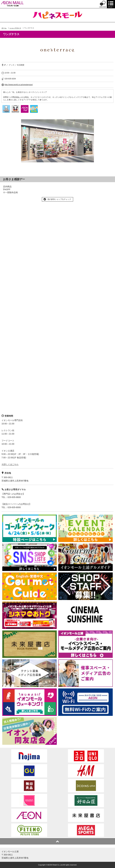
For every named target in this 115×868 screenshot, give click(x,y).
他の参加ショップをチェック (59, 199)
